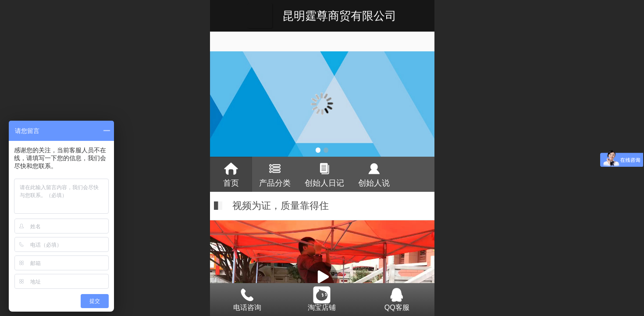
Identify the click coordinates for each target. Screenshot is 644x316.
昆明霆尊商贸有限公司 (339, 16)
